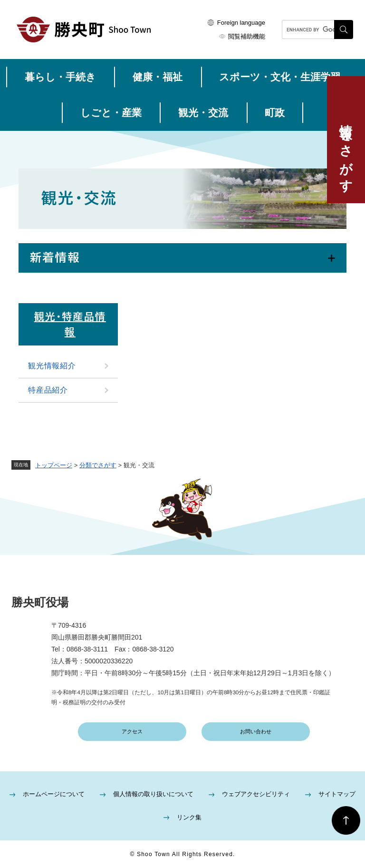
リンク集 (189, 817)
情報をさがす (346, 151)
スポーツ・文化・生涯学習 (280, 77)
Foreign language (241, 23)
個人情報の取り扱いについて (153, 794)
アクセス (132, 731)
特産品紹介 (48, 390)
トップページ (54, 465)
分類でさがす (98, 465)
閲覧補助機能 (247, 36)
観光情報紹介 (52, 366)
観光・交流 (203, 113)
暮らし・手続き (60, 77)
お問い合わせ (256, 731)
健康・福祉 (158, 77)
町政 (275, 113)
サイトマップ (337, 794)
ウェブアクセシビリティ (256, 794)
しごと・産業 (111, 113)
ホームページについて (54, 794)
